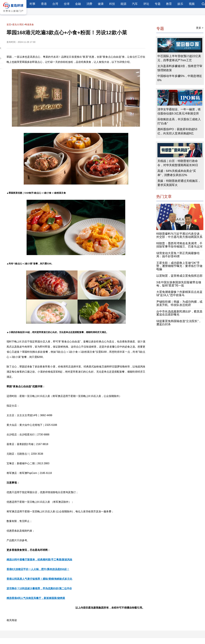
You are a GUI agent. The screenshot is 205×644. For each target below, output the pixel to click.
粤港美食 (29, 25)
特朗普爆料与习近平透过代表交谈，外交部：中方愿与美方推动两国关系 (179, 235)
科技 (112, 4)
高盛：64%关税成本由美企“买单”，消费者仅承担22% (177, 173)
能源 (123, 4)
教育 (169, 4)
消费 (89, 4)
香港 (44, 4)
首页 (9, 25)
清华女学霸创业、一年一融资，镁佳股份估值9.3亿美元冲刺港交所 (179, 111)
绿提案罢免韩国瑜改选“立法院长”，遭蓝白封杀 (179, 323)
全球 (67, 4)
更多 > (200, 28)
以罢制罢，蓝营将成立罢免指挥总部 (179, 276)
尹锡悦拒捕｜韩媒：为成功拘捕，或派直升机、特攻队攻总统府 (179, 303)
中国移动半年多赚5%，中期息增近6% (180, 78)
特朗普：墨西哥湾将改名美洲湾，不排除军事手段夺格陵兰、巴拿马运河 (179, 245)
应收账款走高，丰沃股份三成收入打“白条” (179, 121)
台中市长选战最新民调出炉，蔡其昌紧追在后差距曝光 (179, 313)
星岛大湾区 (18, 25)
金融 (78, 4)
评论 (146, 4)
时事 (33, 4)
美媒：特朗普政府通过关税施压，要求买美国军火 (179, 183)
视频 (192, 4)
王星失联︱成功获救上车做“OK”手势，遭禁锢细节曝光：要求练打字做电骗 (179, 266)
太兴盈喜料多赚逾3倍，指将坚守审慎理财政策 (180, 68)
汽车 (135, 4)
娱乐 (180, 4)
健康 (101, 4)
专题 (158, 4)
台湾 (55, 4)
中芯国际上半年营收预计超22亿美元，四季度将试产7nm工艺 (179, 58)
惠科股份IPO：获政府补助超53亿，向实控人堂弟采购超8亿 (177, 131)
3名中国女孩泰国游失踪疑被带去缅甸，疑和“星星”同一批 (179, 284)
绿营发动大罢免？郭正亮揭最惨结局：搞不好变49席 (178, 255)
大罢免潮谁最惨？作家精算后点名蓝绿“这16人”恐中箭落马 (179, 294)
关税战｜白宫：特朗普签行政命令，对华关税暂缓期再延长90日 (178, 163)
